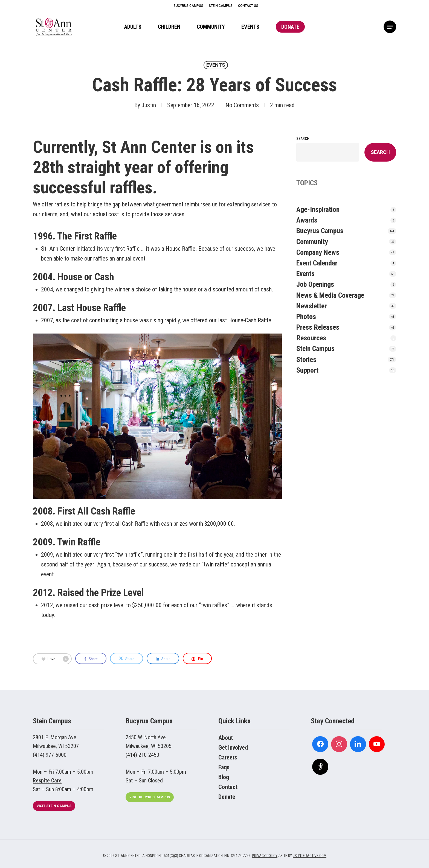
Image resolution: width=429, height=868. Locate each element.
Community (312, 242)
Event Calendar (317, 263)
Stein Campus (315, 349)
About (226, 738)
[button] (390, 27)
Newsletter (311, 306)
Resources (311, 338)
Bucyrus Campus (320, 231)
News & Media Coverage (330, 295)
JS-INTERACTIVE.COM (310, 856)
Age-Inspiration (318, 209)
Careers (228, 757)
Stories (306, 360)
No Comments (242, 105)
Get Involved (233, 748)
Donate (227, 797)
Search (303, 139)
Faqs (224, 767)
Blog (224, 777)
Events (216, 65)
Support (307, 370)
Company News (318, 252)
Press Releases (318, 327)
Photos (306, 317)
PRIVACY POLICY (265, 856)
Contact (228, 787)
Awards (307, 220)
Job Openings (315, 284)
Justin (149, 105)
